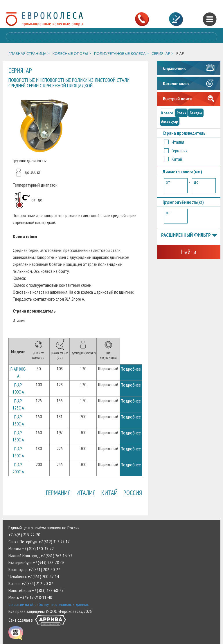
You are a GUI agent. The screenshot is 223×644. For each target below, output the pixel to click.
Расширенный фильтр (189, 235)
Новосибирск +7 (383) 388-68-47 (36, 590)
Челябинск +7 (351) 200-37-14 (34, 576)
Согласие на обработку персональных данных (49, 604)
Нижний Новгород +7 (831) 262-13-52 (40, 555)
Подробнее (131, 369)
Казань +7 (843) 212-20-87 (31, 583)
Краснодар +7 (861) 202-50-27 (34, 569)
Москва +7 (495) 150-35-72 (31, 549)
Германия (58, 493)
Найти (189, 252)
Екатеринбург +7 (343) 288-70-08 (36, 562)
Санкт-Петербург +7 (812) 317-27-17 (39, 542)
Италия (86, 493)
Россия (133, 493)
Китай (109, 493)
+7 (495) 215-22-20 (24, 535)
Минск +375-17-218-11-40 (30, 597)
